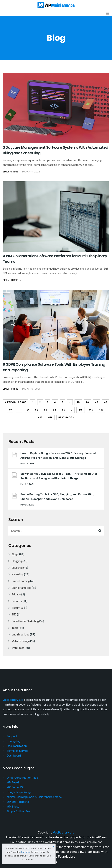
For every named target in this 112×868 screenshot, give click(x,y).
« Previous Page (16, 402)
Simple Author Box (19, 811)
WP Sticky (13, 807)
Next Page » (66, 417)
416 (91, 410)
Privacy (16, 595)
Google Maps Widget (20, 792)
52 (37, 410)
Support (12, 736)
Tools (15, 628)
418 (40, 417)
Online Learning (21, 581)
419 (50, 417)
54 (55, 410)
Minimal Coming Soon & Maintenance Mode (34, 797)
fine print (26, 852)
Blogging (17, 561)
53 (46, 410)
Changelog (14, 741)
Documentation (17, 746)
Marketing (18, 575)
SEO (14, 615)
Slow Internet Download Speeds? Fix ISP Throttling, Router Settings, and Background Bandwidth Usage (59, 476)
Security (17, 601)
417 (101, 410)
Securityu (18, 608)
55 (64, 410)
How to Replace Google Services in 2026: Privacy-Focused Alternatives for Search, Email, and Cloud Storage (58, 456)
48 (106, 402)
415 (81, 410)
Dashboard (14, 756)
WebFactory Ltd (13, 700)
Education (18, 568)
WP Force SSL (16, 787)
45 (78, 402)
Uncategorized (21, 635)
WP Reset (13, 783)
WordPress (18, 648)
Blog (14, 555)
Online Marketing (22, 588)
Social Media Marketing (25, 621)
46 (87, 402)
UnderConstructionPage (22, 778)
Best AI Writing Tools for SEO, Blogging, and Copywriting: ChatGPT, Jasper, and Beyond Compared (58, 497)
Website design (21, 641)
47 (97, 402)
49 (10, 410)
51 (28, 410)
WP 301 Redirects (18, 802)
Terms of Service (17, 751)
